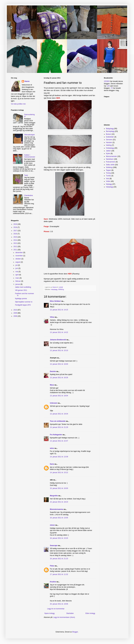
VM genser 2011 (21, 290)
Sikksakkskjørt (29, 135)
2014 (16, 240)
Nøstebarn (110, 159)
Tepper (108, 170)
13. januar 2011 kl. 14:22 (59, 332)
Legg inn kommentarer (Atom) (64, 617)
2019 (16, 224)
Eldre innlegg (90, 613)
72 (112, 88)
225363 (107, 81)
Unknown (54, 403)
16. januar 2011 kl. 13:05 (59, 518)
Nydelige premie (21, 299)
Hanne (27, 81)
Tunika (108, 176)
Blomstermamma (57, 509)
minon (52, 525)
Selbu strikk (110, 165)
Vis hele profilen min (18, 104)
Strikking (61, 289)
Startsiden (70, 613)
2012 (16, 247)
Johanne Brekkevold (58, 340)
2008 (16, 316)
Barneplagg (110, 131)
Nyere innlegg (49, 613)
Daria (52, 464)
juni (17, 268)
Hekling (109, 145)
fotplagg (109, 184)
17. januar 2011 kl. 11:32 (59, 574)
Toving (108, 173)
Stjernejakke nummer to (24, 302)
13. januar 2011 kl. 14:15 (59, 310)
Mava (52, 385)
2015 (16, 237)
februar (18, 281)
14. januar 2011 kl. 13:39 (59, 457)
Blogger (75, 632)
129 (108, 86)
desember (19, 253)
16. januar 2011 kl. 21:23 (59, 559)
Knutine (53, 582)
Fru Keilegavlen (56, 435)
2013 (16, 243)
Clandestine (29, 195)
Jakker (108, 151)
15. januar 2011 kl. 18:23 (59, 502)
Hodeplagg (110, 148)
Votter (108, 181)
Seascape (54, 546)
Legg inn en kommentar (56, 609)
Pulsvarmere (111, 162)
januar (18, 284)
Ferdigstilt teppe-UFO (23, 305)
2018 (16, 227)
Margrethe (54, 496)
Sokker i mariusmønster (30, 156)
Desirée (53, 371)
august (18, 262)
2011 (16, 250)
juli (17, 265)
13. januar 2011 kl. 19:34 (59, 414)
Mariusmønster (111, 156)
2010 (16, 310)
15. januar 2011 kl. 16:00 (59, 488)
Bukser (108, 134)
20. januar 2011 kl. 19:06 (59, 604)
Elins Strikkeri (55, 301)
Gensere (109, 140)
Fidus (52, 566)
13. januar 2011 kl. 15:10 (59, 350)
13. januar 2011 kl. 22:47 (59, 441)
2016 (16, 234)
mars (18, 278)
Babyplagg (110, 129)
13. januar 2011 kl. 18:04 (59, 396)
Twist (26, 175)
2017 (16, 231)
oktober (18, 259)
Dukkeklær (110, 137)
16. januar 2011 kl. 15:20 (59, 538)
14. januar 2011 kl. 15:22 (59, 473)
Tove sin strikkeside (58, 421)
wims (52, 448)
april (17, 275)
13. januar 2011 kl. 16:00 (59, 364)
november (19, 256)
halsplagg (54, 289)
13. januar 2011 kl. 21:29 (59, 427)
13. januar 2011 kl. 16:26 (59, 378)
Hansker (109, 142)
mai (17, 272)
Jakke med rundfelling (23, 287)
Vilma (52, 317)
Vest (108, 179)
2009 (16, 313)
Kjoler (108, 154)
